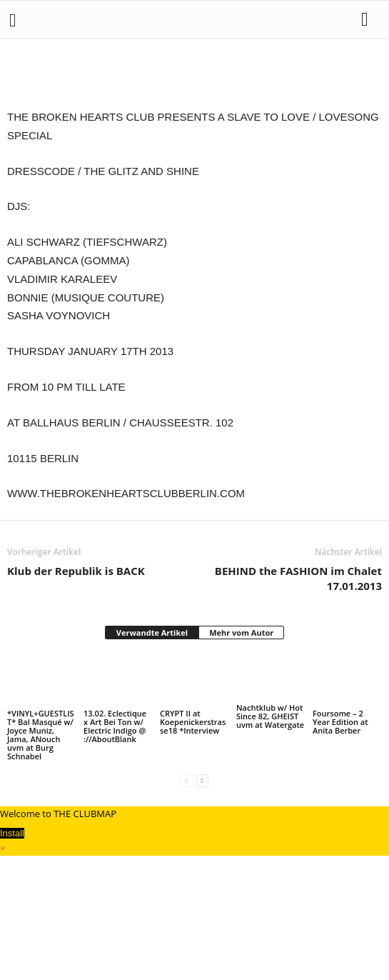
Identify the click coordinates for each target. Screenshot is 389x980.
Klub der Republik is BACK (76, 571)
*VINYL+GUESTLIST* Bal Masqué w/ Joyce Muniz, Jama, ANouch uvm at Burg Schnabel (41, 735)
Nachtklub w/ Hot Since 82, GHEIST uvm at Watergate (270, 716)
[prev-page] (187, 780)
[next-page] (202, 780)
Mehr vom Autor (241, 632)
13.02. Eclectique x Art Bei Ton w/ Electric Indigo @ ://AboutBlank (115, 726)
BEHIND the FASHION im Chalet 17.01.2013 (298, 578)
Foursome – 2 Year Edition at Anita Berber (340, 722)
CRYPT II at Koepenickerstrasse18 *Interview (193, 722)
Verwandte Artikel (152, 632)
